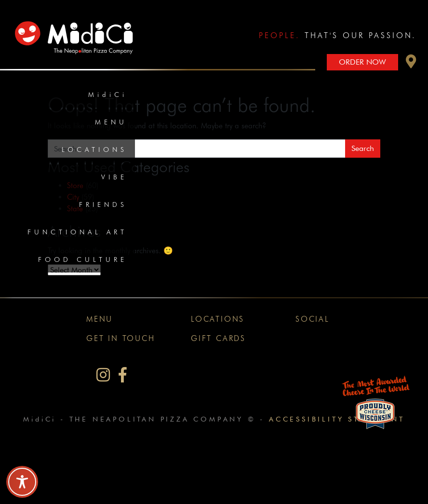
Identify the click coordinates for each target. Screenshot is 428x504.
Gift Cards (218, 338)
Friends (103, 204)
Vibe (114, 177)
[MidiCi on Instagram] (103, 375)
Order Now (362, 62)
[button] (411, 64)
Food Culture (83, 259)
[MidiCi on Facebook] (123, 375)
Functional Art (77, 232)
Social (313, 319)
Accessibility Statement (337, 419)
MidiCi (108, 95)
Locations (94, 150)
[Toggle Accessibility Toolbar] (22, 482)
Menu (111, 122)
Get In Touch (121, 338)
